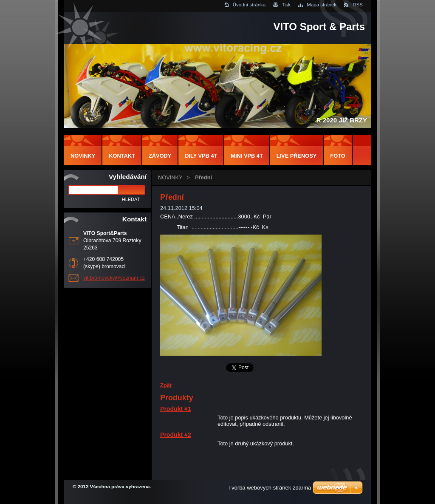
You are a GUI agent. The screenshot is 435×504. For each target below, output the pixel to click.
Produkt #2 (176, 435)
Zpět (166, 385)
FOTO (338, 156)
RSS (358, 5)
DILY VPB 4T (201, 156)
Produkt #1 (176, 409)
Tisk (286, 5)
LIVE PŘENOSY (297, 156)
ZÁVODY (160, 156)
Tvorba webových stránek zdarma (270, 488)
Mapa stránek (322, 5)
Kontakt (122, 156)
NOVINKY (170, 177)
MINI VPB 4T (247, 156)
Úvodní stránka (249, 5)
